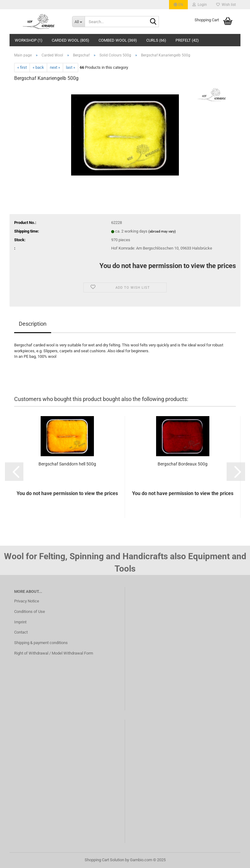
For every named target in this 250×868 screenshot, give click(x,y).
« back (38, 67)
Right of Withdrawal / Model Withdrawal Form (54, 653)
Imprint (20, 622)
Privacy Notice (27, 601)
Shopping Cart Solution (104, 860)
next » (55, 67)
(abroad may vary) (162, 231)
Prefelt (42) (187, 40)
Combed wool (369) (118, 40)
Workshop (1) (29, 40)
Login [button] (200, 5)
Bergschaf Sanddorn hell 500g (67, 464)
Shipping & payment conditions (41, 643)
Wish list (226, 5)
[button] (178, 5)
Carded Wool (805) (71, 40)
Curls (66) (156, 40)
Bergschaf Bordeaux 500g (183, 464)
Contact (21, 632)
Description (33, 324)
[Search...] (79, 22)
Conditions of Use (30, 612)
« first (22, 67)
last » (71, 67)
